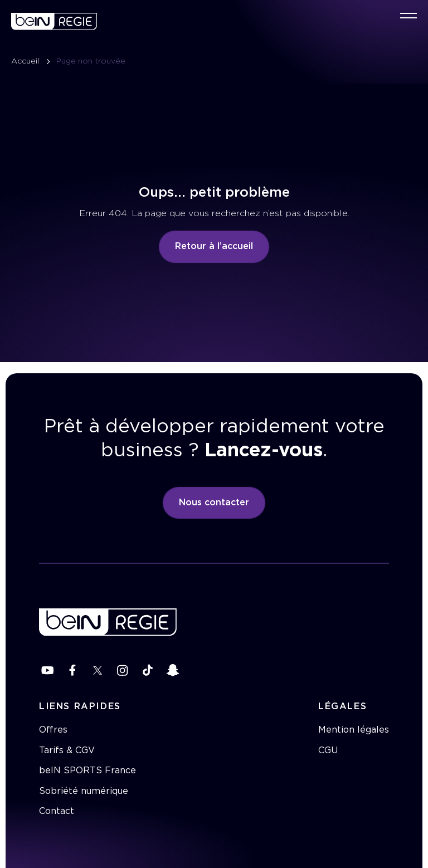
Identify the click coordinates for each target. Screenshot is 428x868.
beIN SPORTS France (87, 771)
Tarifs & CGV (67, 750)
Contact (57, 811)
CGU (328, 750)
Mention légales (354, 730)
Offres (53, 730)
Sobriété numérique (84, 791)
